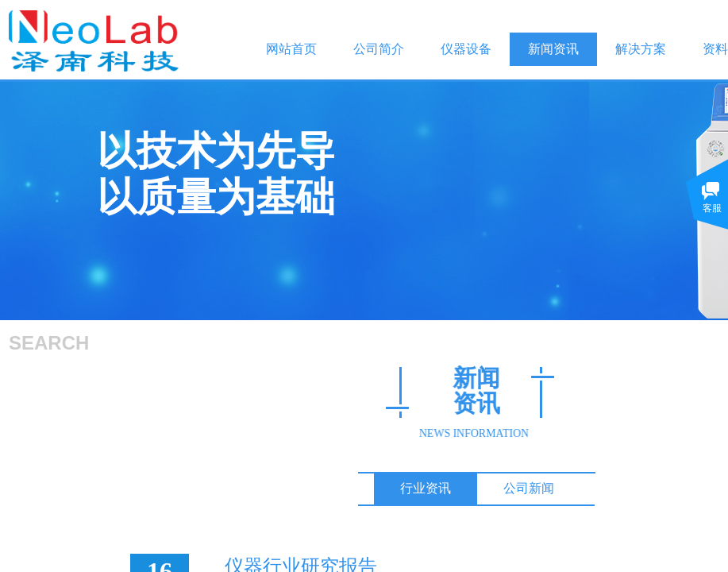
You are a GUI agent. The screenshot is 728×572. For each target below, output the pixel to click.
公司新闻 (529, 488)
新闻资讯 (553, 49)
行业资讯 (426, 488)
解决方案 (641, 49)
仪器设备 (466, 49)
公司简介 (379, 49)
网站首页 (291, 49)
